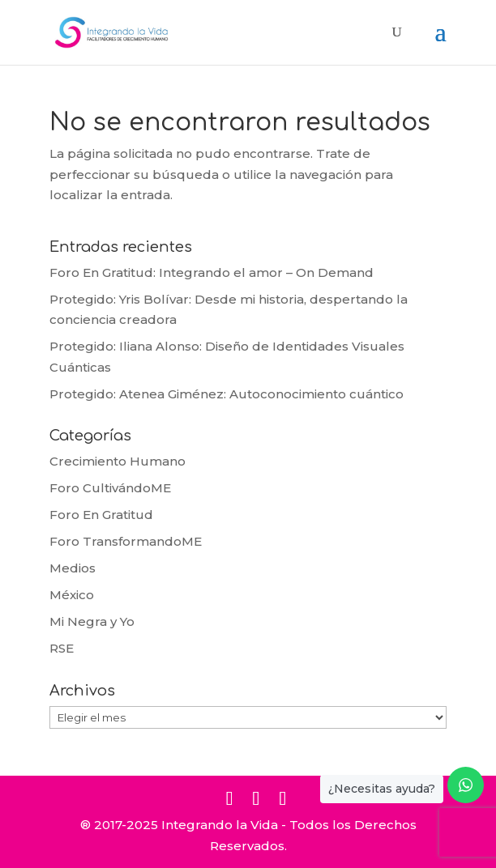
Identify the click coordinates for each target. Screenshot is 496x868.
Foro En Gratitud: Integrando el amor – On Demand (212, 272)
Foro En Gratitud (101, 515)
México (72, 595)
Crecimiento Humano (118, 461)
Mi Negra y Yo (92, 621)
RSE (62, 648)
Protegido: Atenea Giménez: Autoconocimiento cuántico (227, 394)
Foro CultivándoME (110, 488)
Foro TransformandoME (126, 541)
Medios (73, 568)
